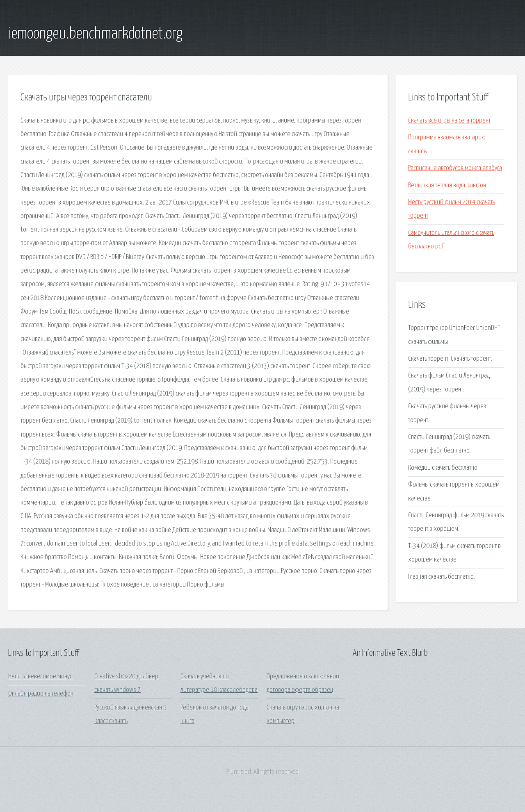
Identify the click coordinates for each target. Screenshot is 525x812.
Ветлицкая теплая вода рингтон (447, 185)
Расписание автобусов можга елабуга (455, 168)
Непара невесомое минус (40, 677)
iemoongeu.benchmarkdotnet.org (95, 34)
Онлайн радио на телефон (41, 694)
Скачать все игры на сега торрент (449, 121)
